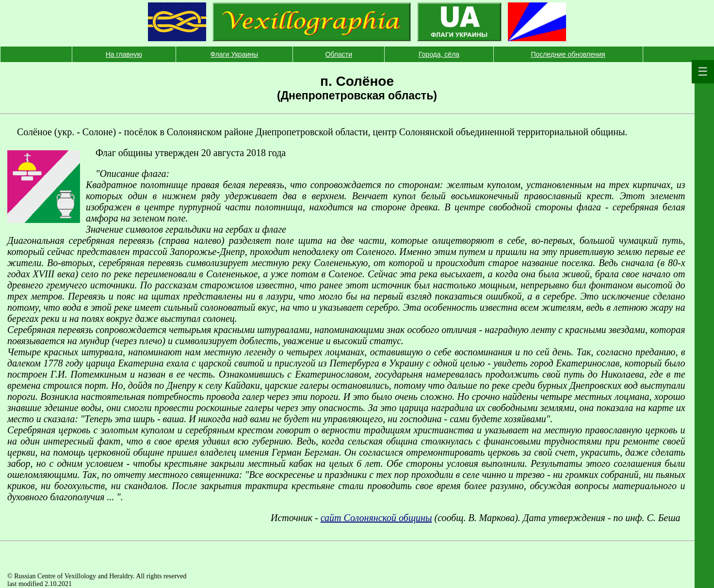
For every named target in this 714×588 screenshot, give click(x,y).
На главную (124, 54)
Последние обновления (568, 54)
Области (339, 54)
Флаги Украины (235, 54)
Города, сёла (439, 54)
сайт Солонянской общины (376, 518)
